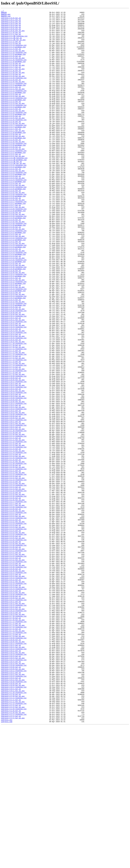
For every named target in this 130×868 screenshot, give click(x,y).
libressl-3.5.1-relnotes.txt (14, 685)
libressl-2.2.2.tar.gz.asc (13, 113)
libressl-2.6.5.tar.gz (11, 406)
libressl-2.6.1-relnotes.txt (14, 378)
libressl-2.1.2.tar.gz (11, 48)
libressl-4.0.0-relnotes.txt (14, 816)
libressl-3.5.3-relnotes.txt (14, 698)
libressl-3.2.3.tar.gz (11, 576)
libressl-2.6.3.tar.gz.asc (13, 395)
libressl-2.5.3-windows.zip (13, 347)
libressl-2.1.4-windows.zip (13, 55)
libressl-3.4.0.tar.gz (11, 655)
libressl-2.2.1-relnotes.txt (14, 98)
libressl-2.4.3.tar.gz (11, 297)
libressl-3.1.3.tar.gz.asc (13, 539)
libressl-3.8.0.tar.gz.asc (13, 768)
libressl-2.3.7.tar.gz (11, 244)
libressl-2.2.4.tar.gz (11, 129)
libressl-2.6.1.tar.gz (11, 380)
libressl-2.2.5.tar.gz (11, 137)
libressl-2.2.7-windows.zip (13, 151)
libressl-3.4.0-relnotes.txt (14, 652)
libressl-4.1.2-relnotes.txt (14, 842)
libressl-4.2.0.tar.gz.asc (13, 853)
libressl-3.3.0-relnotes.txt (14, 607)
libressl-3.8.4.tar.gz (11, 792)
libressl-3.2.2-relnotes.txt (14, 567)
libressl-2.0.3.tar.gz (11, 26)
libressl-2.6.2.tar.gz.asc (13, 388)
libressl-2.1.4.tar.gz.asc (13, 59)
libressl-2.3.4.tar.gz (11, 218)
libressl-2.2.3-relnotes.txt (14, 116)
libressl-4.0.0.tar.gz (11, 818)
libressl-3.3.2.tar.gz (11, 622)
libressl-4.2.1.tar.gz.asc (13, 860)
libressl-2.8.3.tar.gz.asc (13, 474)
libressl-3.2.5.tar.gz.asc (13, 591)
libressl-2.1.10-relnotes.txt (14, 41)
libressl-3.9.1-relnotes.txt (14, 803)
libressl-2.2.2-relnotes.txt (14, 107)
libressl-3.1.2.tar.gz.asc (13, 532)
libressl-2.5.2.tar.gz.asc (13, 343)
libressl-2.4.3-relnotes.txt (14, 292)
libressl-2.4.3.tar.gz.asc (13, 299)
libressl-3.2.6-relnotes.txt (14, 594)
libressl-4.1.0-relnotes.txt (14, 829)
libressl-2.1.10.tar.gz (11, 44)
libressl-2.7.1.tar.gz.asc (13, 421)
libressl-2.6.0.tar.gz (11, 373)
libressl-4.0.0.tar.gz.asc (13, 820)
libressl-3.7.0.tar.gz (11, 740)
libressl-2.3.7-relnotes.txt (14, 240)
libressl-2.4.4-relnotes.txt (14, 301)
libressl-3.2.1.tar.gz (11, 563)
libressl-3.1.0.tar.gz (11, 517)
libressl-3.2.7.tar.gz (11, 602)
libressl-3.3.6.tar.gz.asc (13, 650)
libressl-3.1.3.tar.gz (11, 537)
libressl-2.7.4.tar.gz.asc (13, 441)
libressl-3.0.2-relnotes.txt (14, 508)
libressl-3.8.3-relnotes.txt (14, 783)
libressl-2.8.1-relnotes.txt (14, 456)
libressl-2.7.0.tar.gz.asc (13, 415)
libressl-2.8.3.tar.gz (11, 471)
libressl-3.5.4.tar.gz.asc (13, 709)
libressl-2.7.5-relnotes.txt (14, 443)
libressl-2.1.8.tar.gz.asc (13, 85)
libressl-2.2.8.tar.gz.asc (13, 161)
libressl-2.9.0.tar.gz (11, 478)
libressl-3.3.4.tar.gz (11, 635)
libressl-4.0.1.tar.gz (11, 825)
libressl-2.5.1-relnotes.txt (14, 327)
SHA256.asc (6, 15)
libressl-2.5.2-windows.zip (13, 338)
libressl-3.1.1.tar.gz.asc (13, 526)
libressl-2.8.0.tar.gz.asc (13, 454)
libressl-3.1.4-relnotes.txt (14, 541)
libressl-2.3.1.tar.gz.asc (13, 185)
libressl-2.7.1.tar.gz (11, 419)
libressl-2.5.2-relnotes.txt (14, 336)
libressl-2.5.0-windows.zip (13, 321)
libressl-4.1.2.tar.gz (11, 844)
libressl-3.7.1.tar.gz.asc (13, 748)
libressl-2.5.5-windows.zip (13, 364)
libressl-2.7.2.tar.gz (11, 426)
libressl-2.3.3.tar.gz (11, 209)
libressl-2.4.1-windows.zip (13, 277)
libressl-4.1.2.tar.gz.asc (13, 847)
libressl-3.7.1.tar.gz (11, 746)
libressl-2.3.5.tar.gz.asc (13, 229)
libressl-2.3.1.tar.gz (11, 183)
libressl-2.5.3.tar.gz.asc (13, 351)
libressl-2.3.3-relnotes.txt (14, 205)
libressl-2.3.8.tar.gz (11, 253)
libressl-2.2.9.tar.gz (11, 166)
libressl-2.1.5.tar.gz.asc (13, 68)
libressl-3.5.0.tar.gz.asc (13, 683)
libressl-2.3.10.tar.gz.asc (13, 194)
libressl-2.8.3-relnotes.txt (14, 469)
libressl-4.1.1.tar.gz (11, 838)
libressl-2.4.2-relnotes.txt (14, 284)
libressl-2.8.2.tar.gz (11, 465)
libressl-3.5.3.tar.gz (11, 700)
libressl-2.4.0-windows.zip (13, 268)
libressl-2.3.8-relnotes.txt (14, 249)
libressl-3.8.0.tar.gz (11, 766)
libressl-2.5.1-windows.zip (13, 330)
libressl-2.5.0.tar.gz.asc (13, 325)
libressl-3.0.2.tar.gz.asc (13, 513)
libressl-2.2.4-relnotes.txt (14, 124)
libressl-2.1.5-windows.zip (13, 63)
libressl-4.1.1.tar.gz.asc (13, 840)
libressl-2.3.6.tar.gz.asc (13, 238)
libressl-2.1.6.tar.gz (11, 74)
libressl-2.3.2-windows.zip (13, 199)
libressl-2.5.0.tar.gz (11, 323)
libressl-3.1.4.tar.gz (11, 543)
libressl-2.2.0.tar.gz (11, 94)
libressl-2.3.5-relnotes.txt (14, 223)
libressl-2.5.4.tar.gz (11, 358)
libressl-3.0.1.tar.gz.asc (13, 506)
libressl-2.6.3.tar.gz (11, 393)
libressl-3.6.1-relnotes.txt (14, 718)
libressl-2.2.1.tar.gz (11, 103)
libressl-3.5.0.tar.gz (11, 681)
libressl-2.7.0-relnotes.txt (14, 410)
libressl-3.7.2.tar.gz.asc (13, 755)
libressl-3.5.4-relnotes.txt (14, 705)
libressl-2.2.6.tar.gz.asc (13, 146)
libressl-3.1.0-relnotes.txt (14, 515)
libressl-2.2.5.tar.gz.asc (13, 140)
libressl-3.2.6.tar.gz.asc (13, 598)
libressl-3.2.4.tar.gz (11, 583)
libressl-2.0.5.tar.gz (11, 31)
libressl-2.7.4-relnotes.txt (14, 436)
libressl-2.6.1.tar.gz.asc (13, 382)
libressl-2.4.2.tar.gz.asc (13, 290)
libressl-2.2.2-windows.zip (13, 109)
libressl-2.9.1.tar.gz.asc (13, 487)
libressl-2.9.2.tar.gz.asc (13, 493)
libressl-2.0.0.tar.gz (11, 20)
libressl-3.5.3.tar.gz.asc (13, 703)
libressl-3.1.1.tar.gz (11, 524)
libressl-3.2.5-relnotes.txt (14, 587)
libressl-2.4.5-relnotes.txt (14, 310)
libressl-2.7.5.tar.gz (11, 445)
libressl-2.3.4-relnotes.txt (14, 214)
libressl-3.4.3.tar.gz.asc (13, 676)
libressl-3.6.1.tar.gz (11, 720)
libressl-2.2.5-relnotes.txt (14, 133)
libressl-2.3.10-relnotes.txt (14, 188)
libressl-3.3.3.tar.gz (11, 628)
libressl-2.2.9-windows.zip (13, 164)
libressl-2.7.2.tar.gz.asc (13, 428)
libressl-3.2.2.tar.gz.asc (13, 572)
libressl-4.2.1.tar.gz (11, 858)
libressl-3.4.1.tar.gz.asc (13, 663)
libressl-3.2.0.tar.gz (11, 556)
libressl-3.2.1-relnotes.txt (14, 561)
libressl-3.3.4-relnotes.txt (14, 633)
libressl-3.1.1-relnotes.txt (14, 522)
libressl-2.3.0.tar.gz (11, 175)
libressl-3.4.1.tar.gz (11, 661)
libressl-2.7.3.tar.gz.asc (13, 434)
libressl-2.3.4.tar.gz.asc (13, 220)
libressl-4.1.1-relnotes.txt (14, 836)
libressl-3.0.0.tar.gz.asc (13, 500)
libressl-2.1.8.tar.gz (11, 83)
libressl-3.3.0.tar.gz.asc (13, 611)
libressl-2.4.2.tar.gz (11, 288)
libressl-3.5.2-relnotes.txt (14, 692)
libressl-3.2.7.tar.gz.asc (13, 604)
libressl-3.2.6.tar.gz (11, 596)
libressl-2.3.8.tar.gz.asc (13, 255)
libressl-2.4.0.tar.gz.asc (13, 273)
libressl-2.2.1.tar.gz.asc (13, 105)
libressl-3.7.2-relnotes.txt (14, 751)
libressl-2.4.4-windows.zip (13, 303)
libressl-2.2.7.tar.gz (11, 153)
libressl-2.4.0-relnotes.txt (14, 266)
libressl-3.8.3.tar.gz (11, 786)
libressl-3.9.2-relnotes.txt (14, 810)
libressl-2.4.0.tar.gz (11, 271)
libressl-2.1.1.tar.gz (11, 39)
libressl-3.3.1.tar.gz (11, 615)
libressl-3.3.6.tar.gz (11, 648)
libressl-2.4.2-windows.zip (13, 286)
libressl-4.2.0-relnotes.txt (14, 849)
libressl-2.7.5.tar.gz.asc (13, 447)
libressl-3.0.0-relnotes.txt (14, 495)
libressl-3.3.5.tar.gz (11, 642)
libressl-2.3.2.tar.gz (11, 201)
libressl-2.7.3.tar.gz (11, 432)
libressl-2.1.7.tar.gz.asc (13, 81)
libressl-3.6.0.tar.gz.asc (13, 716)
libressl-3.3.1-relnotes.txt (14, 613)
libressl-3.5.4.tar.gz (11, 707)
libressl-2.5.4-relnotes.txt (14, 354)
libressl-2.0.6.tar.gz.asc (13, 35)
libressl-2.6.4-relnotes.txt (14, 397)
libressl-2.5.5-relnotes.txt (14, 362)
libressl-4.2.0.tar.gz (11, 851)
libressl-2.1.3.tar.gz (11, 50)
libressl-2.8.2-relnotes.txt (14, 463)
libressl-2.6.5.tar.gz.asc (13, 408)
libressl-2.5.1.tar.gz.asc (13, 334)
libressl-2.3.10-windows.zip (14, 190)
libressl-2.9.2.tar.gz (11, 491)
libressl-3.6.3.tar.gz (11, 733)
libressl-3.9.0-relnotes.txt (14, 796)
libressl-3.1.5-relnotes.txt (14, 548)
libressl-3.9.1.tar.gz (11, 805)
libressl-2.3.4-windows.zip (13, 216)
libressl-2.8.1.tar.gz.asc (13, 460)
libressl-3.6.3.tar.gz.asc (13, 735)
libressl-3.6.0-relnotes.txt (14, 711)
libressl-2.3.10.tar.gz (11, 192)
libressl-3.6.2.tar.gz (11, 727)
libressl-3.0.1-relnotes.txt (14, 502)
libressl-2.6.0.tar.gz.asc (13, 375)
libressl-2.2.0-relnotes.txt (14, 92)
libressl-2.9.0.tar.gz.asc (13, 480)
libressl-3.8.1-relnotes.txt (14, 770)
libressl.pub (7, 864)
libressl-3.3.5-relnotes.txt (14, 639)
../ (2, 11)
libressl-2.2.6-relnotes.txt (14, 142)
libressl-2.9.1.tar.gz (11, 484)
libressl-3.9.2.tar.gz (11, 812)
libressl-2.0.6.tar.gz (11, 33)
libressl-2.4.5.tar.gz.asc (13, 316)
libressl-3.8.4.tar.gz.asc (13, 794)
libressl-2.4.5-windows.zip (13, 312)
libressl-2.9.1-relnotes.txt (14, 482)
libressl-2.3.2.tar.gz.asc (13, 203)
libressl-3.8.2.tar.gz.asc (13, 781)
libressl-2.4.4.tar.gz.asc (13, 308)
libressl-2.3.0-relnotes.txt (14, 170)
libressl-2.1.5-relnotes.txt (14, 61)
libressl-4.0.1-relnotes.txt (14, 823)
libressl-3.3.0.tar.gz (11, 609)
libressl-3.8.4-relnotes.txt (14, 790)
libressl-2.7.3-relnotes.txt (14, 430)
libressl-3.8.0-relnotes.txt (14, 764)
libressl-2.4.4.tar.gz (11, 305)
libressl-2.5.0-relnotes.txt (14, 319)
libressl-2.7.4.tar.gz (11, 439)
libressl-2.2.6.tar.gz (11, 144)
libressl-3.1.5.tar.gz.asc (13, 552)
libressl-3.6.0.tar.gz (11, 714)
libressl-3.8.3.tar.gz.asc (13, 788)
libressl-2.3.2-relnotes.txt (14, 196)
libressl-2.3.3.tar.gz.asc (13, 212)
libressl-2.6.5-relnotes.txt (14, 404)
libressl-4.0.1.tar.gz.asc (13, 827)
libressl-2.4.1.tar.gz (11, 279)
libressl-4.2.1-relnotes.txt (14, 855)
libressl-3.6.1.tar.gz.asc (13, 722)
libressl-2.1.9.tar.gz (11, 87)
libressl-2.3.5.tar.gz (11, 227)
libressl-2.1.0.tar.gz (11, 37)
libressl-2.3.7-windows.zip (13, 242)
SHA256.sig (6, 17)
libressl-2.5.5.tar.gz (11, 367)
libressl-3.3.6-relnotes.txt (14, 646)
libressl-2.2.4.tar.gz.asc (13, 131)
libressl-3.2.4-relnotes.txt (14, 580)
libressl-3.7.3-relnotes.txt (14, 757)
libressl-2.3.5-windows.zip (13, 225)
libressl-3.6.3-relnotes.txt (14, 731)
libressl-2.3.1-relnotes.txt (14, 179)
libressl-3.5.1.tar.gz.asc (13, 690)
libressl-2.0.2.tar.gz (11, 24)
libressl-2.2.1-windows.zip (13, 100)
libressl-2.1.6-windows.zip (13, 72)
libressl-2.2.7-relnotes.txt (14, 148)
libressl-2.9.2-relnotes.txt (14, 489)
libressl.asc (7, 862)
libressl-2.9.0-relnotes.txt (14, 476)
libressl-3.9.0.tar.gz (11, 799)
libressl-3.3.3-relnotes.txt (14, 626)
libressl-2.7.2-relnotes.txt (14, 423)
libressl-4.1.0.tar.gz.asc (13, 834)
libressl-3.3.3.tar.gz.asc (13, 631)
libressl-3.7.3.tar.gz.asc (13, 762)
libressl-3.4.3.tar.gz (11, 674)
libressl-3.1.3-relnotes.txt (14, 535)
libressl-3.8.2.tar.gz (11, 779)
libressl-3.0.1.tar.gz (11, 504)
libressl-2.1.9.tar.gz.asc (13, 89)
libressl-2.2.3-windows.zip (13, 118)
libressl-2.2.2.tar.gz (11, 111)
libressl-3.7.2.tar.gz (11, 753)
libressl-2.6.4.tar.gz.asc (13, 402)
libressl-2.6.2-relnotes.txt (14, 384)
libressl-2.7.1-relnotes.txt (14, 417)
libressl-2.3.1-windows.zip (13, 181)
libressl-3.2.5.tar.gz (11, 589)
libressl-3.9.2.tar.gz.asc (13, 814)
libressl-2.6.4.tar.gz (11, 399)
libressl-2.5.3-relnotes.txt (14, 345)
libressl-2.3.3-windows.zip (13, 207)
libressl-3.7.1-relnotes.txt (14, 744)
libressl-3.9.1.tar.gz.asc (13, 807)
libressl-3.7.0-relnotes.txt (14, 738)
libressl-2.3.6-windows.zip (13, 233)
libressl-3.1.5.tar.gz (11, 550)
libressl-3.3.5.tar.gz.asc (13, 644)
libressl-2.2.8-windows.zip (13, 157)
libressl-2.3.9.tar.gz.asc (13, 264)
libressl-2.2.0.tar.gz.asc (13, 96)
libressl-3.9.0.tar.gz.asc (13, 801)
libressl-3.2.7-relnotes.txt (14, 600)
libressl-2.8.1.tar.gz (11, 458)
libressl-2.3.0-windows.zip (13, 172)
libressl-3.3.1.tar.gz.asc (13, 618)
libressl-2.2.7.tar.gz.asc (13, 155)
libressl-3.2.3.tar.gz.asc (13, 578)
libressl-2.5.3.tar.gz (11, 349)
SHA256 (4, 13)
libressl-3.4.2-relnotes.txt (14, 666)
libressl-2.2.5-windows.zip (13, 135)
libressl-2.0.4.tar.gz (11, 28)
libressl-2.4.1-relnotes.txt (14, 275)
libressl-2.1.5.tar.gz (11, 65)
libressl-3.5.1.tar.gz (11, 687)
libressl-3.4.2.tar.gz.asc (13, 670)
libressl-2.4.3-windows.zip (13, 295)
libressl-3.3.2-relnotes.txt (14, 620)
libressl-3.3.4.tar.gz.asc (13, 637)
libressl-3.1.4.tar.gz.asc (13, 546)
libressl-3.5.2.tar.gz (11, 694)
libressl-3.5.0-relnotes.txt (14, 679)
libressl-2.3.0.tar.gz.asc (13, 177)
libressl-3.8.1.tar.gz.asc (13, 775)
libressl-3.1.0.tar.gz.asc (13, 519)
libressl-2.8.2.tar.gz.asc (13, 467)
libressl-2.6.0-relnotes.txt (14, 371)
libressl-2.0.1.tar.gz (11, 22)
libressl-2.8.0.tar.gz (11, 452)
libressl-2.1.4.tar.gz (11, 57)
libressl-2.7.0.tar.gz (11, 412)
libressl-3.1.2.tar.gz (11, 530)
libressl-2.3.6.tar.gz (11, 236)
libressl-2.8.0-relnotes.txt (14, 450)
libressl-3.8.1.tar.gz (11, 772)
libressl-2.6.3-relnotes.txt (14, 391)
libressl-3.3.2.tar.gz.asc (13, 624)
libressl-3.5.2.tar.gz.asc (13, 696)
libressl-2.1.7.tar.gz (11, 79)
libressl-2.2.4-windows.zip (13, 127)
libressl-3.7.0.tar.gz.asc (13, 742)
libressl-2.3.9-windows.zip (13, 260)
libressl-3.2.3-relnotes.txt (14, 574)
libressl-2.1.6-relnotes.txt (14, 70)
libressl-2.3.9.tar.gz (11, 262)
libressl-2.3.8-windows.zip (13, 251)
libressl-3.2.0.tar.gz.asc (13, 559)
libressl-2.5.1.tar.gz (11, 332)
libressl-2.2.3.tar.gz (11, 120)
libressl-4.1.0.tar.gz (11, 831)
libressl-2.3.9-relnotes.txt (14, 257)
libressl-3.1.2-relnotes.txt (14, 528)
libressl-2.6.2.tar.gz (11, 386)
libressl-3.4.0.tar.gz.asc (13, 657)
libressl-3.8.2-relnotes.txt (14, 777)
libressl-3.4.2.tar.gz (11, 668)
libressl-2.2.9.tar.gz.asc (13, 168)
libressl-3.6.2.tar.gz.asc (13, 729)
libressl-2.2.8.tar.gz (11, 159)
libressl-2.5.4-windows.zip (13, 356)
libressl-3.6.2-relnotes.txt (14, 724)
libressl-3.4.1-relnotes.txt (14, 659)
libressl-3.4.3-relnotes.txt (14, 672)
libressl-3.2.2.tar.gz (11, 570)
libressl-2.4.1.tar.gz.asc (13, 281)
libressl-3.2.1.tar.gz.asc (13, 565)
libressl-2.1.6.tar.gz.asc (13, 76)
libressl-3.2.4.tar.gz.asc (13, 585)
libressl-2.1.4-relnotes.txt (14, 52)
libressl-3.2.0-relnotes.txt (14, 554)
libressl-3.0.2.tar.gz (11, 511)
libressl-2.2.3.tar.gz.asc (13, 122)
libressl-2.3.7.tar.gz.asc (13, 247)
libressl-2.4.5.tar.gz (11, 314)
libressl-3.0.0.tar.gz (11, 498)
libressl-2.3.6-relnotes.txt (14, 231)
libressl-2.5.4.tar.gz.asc (13, 360)
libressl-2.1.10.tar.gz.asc (13, 46)
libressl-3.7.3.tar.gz (11, 759)
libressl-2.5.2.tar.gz (11, 340)
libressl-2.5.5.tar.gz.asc (13, 369)
